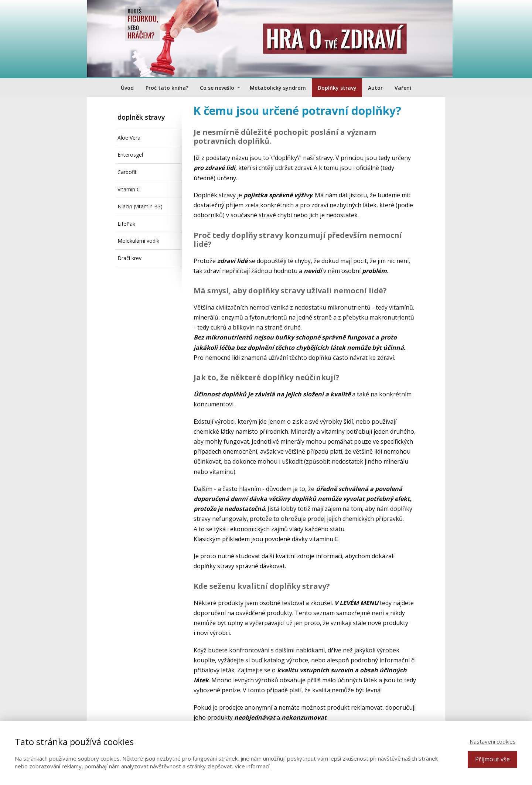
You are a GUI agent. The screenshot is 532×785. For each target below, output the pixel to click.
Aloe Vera (129, 138)
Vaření (403, 88)
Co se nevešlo (217, 88)
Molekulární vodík (138, 241)
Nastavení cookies (493, 741)
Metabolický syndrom (278, 88)
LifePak (126, 224)
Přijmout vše (492, 759)
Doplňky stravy (337, 88)
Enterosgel (130, 155)
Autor (375, 88)
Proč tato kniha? (167, 88)
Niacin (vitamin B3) (140, 206)
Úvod (127, 88)
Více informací (252, 766)
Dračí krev (129, 258)
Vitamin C (129, 189)
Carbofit (127, 172)
